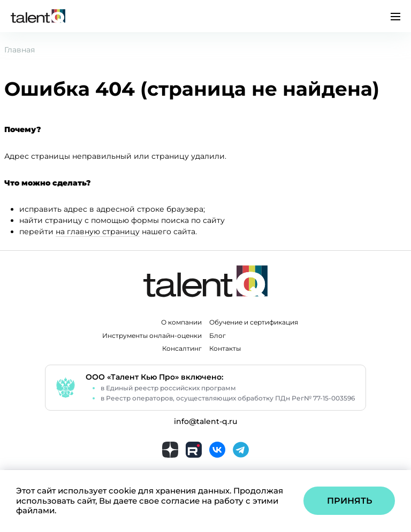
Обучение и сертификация (254, 322)
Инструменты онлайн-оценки (152, 336)
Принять (349, 501)
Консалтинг (182, 349)
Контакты (225, 349)
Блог (218, 336)
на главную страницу (98, 232)
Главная (20, 50)
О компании (181, 322)
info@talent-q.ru (205, 422)
